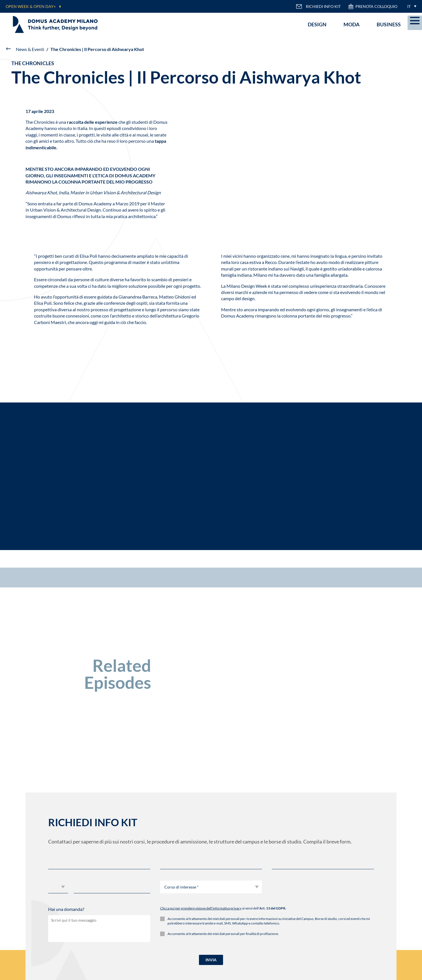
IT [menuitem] (409, 6)
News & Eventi (30, 49)
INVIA (211, 960)
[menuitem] (410, 6)
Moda (352, 24)
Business (389, 24)
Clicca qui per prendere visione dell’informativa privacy (201, 908)
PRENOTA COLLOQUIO (373, 7)
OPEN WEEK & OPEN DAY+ (31, 6)
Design (317, 24)
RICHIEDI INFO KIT (318, 7)
